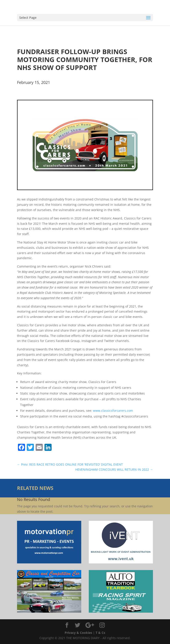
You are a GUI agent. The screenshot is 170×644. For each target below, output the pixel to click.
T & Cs (100, 633)
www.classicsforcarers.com (113, 411)
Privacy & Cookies (78, 633)
